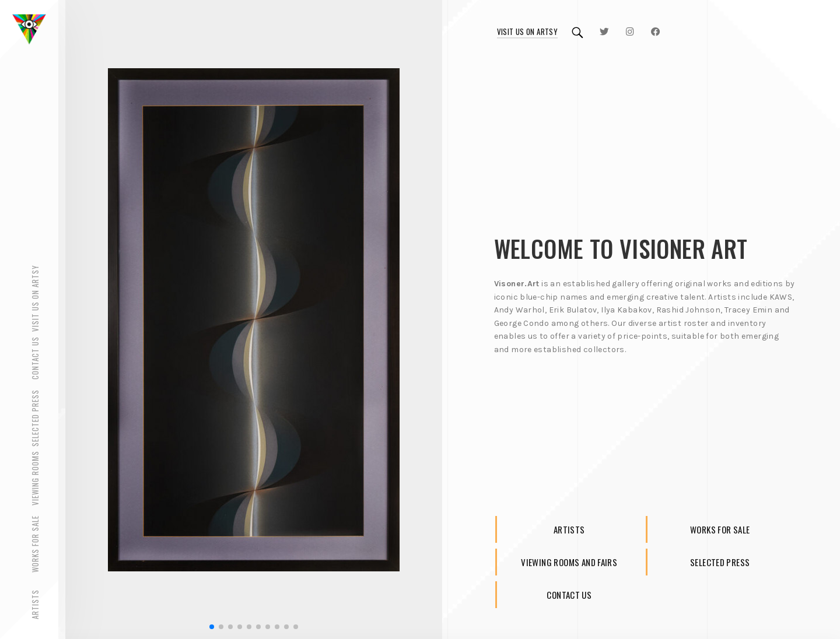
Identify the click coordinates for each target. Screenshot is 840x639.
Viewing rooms (35, 479)
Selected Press (35, 419)
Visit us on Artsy (528, 31)
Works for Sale (35, 545)
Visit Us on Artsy (35, 298)
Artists (35, 604)
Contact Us (35, 359)
